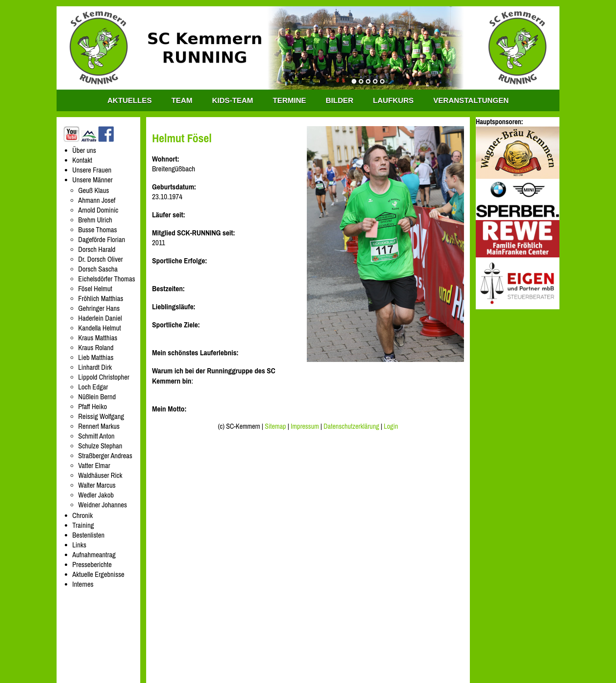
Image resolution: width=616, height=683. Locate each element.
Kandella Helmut (100, 328)
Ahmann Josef (97, 200)
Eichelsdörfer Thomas (107, 279)
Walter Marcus (97, 485)
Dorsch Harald (97, 249)
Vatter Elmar (94, 465)
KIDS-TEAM (233, 100)
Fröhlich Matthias (101, 298)
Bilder (339, 100)
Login (391, 426)
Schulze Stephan (100, 446)
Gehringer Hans (99, 308)
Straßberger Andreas (105, 456)
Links (79, 545)
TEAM (182, 100)
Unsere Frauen (92, 170)
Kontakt (82, 160)
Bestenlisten (88, 535)
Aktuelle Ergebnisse (98, 574)
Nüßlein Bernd (97, 397)
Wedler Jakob (96, 495)
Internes (83, 584)
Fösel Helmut (95, 289)
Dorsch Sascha (98, 269)
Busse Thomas (98, 230)
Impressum (305, 426)
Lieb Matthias (96, 357)
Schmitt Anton (96, 436)
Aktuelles (129, 100)
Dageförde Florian (102, 240)
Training (83, 525)
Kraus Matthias (98, 338)
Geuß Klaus (93, 190)
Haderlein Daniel (100, 318)
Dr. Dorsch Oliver (101, 259)
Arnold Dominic (98, 210)
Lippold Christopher (104, 377)
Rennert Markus (99, 426)
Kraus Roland (96, 348)
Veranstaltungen (471, 100)
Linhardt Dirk (95, 367)
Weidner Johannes (103, 505)
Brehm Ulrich (95, 220)
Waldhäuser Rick (100, 475)
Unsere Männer (93, 180)
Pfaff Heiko (93, 407)
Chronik (82, 515)
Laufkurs (393, 100)
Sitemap (275, 426)
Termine (289, 100)
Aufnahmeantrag (94, 555)
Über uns (84, 150)
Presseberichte (92, 565)
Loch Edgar (93, 387)
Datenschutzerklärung (352, 426)
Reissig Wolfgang (101, 416)
